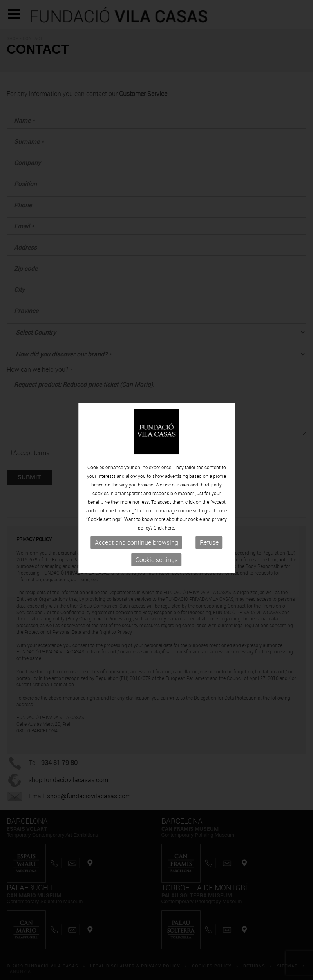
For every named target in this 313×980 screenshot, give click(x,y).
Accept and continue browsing (137, 542)
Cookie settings (157, 559)
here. (170, 527)
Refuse (209, 542)
